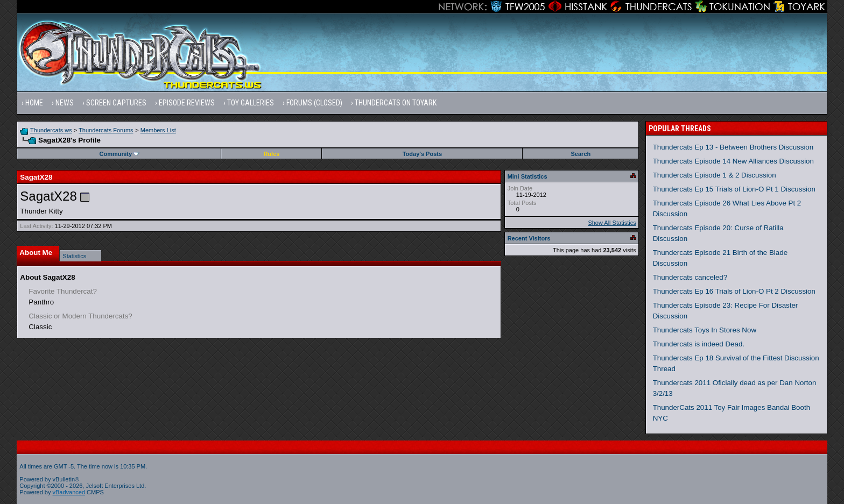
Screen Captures (116, 103)
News (65, 103)
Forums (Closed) (314, 103)
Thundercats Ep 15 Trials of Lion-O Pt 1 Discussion (734, 189)
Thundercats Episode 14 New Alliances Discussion (733, 161)
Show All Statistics (612, 223)
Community (120, 154)
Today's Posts (422, 154)
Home (34, 103)
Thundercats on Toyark (396, 103)
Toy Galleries (251, 103)
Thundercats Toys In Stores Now (705, 330)
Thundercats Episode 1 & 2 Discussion (715, 175)
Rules (271, 154)
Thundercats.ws (51, 130)
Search (581, 154)
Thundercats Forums (106, 130)
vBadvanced (69, 492)
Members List (158, 130)
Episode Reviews (187, 103)
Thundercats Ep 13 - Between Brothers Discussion (733, 147)
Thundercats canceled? (690, 277)
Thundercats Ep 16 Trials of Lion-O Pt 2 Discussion (734, 291)
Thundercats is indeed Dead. (699, 344)
